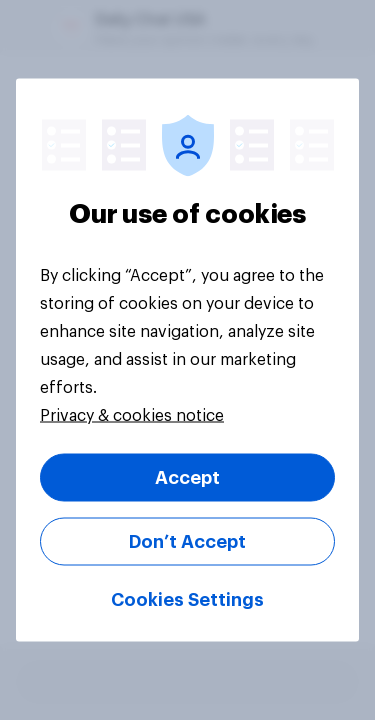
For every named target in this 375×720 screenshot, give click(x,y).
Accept (187, 478)
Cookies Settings (187, 600)
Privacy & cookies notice (132, 416)
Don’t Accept (187, 542)
